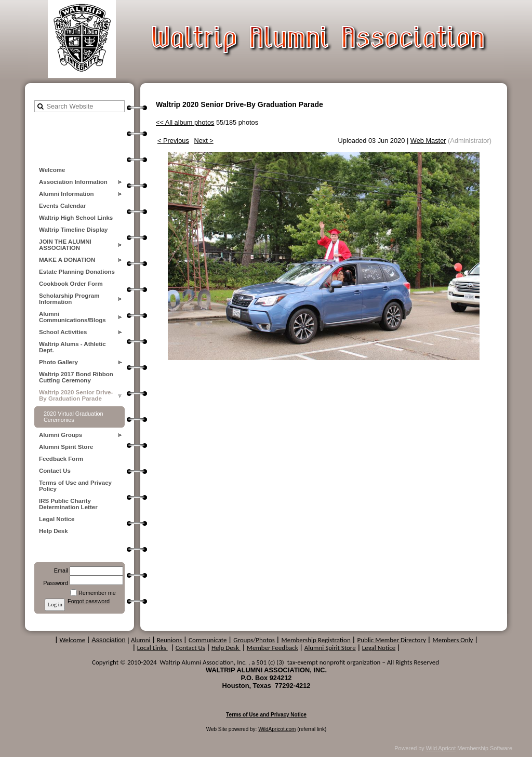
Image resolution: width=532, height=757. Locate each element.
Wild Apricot (441, 748)
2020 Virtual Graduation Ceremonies (74, 417)
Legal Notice (57, 519)
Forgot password (89, 601)
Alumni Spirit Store (66, 447)
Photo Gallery (58, 362)
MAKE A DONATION (67, 260)
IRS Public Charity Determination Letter (68, 504)
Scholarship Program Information (69, 299)
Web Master (428, 141)
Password (54, 583)
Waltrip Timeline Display (73, 230)
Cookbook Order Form (71, 284)
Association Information (73, 182)
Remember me (97, 593)
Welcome (52, 170)
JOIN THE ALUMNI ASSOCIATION (65, 245)
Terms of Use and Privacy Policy (75, 486)
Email (59, 570)
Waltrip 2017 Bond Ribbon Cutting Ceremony (76, 377)
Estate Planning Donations (77, 272)
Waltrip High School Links (76, 218)
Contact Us (55, 471)
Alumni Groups (61, 435)
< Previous (173, 141)
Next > (203, 141)
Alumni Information (66, 194)
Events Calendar (62, 206)
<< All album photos (185, 122)
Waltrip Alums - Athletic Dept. (72, 347)
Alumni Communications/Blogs (72, 317)
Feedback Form (61, 459)
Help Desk (54, 531)
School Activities (63, 332)
